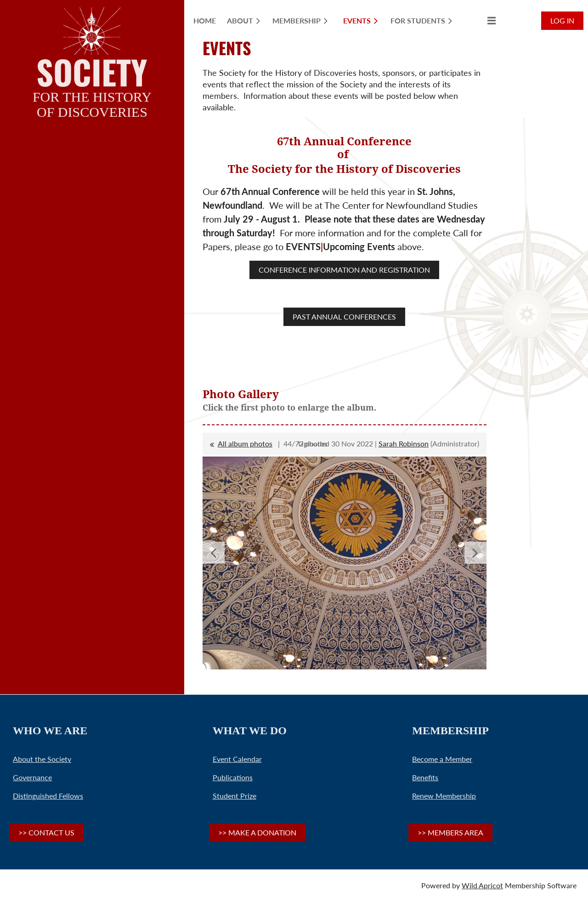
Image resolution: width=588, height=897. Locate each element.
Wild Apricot (482, 885)
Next (475, 553)
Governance (32, 777)
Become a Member (442, 759)
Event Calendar (237, 759)
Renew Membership (444, 796)
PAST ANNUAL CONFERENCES (344, 317)
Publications (233, 777)
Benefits (425, 777)
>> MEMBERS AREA (450, 832)
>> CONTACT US (46, 832)
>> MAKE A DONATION (257, 832)
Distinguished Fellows (48, 796)
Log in (562, 20)
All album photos (245, 443)
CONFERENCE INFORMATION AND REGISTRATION (344, 270)
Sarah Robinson (404, 443)
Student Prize (235, 796)
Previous (214, 553)
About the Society (42, 759)
